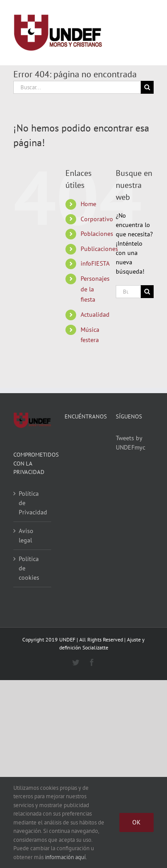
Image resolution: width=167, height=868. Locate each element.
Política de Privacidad (33, 503)
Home (88, 204)
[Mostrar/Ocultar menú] (147, 33)
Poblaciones (97, 234)
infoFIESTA (95, 263)
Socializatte (95, 647)
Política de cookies (29, 568)
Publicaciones (99, 249)
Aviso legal (26, 536)
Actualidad (95, 315)
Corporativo (97, 219)
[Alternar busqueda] (114, 32)
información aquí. (66, 857)
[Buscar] (147, 87)
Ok (136, 822)
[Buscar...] (77, 87)
